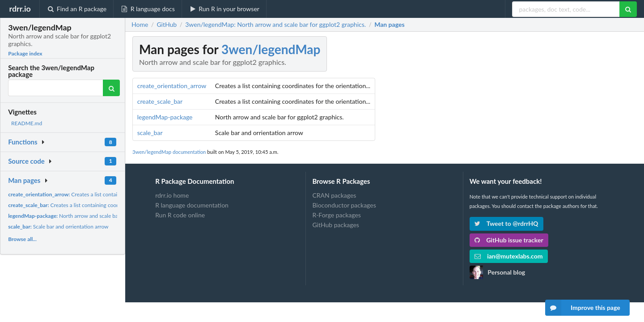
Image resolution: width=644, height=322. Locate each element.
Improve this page (583, 308)
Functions (23, 142)
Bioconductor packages (344, 205)
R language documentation (192, 205)
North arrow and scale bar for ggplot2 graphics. (89, 216)
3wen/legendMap (271, 49)
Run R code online (180, 215)
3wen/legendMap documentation (169, 152)
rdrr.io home (172, 195)
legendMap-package (165, 117)
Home (140, 25)
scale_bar (150, 133)
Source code (26, 161)
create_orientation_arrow (172, 86)
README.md (27, 123)
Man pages (24, 180)
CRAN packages (334, 195)
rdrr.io (20, 8)
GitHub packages (336, 225)
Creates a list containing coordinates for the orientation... (106, 194)
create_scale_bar (160, 101)
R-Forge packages (336, 215)
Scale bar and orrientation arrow (58, 227)
